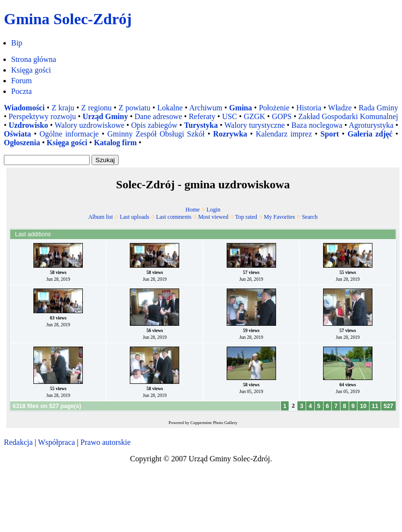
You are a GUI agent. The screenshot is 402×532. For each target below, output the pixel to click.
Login (213, 210)
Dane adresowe (158, 116)
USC (229, 116)
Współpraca (56, 442)
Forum (22, 81)
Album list (100, 217)
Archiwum (205, 108)
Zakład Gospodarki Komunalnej (348, 116)
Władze (340, 108)
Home (193, 210)
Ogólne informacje (69, 134)
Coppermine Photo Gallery (214, 423)
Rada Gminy (378, 108)
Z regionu (97, 108)
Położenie (274, 108)
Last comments (174, 217)
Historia (309, 108)
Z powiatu (135, 108)
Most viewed (213, 217)
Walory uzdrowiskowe (90, 125)
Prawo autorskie (106, 442)
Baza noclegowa (317, 125)
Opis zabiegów (155, 125)
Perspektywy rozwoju (42, 116)
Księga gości (31, 70)
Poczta (22, 91)
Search (310, 217)
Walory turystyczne (255, 125)
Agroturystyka (371, 125)
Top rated (246, 217)
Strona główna (34, 59)
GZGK (254, 116)
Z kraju (63, 108)
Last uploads (134, 217)
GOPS (282, 116)
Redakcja (18, 442)
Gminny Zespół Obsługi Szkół (156, 134)
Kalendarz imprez (284, 134)
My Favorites (279, 217)
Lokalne (170, 108)
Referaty (202, 116)
